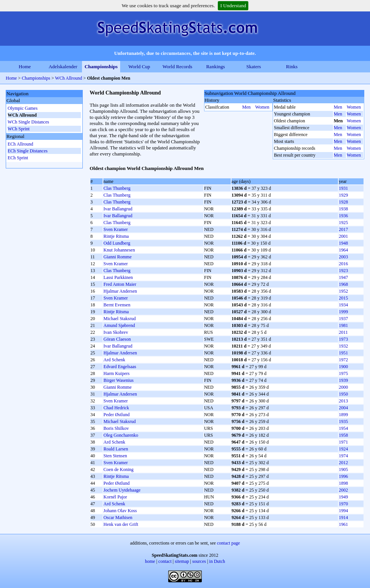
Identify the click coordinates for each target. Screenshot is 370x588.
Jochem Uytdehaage (122, 490)
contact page (228, 543)
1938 (343, 209)
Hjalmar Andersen (120, 291)
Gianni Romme (117, 257)
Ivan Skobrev (116, 332)
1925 (343, 223)
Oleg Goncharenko (121, 435)
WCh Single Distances (28, 122)
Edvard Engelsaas (120, 367)
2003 (343, 257)
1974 (343, 456)
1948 (343, 243)
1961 (343, 524)
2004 (343, 408)
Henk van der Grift (121, 524)
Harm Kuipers (116, 373)
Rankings (215, 66)
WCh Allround (69, 78)
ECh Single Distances (28, 151)
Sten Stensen (115, 456)
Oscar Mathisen (118, 518)
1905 (343, 469)
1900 (343, 367)
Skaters (254, 66)
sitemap (182, 561)
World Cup (139, 66)
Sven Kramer (116, 229)
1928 (343, 202)
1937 (343, 319)
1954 (343, 428)
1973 (343, 339)
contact (165, 561)
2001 (343, 236)
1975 (343, 373)
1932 (343, 346)
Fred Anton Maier (120, 284)
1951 (343, 353)
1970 (343, 504)
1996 (343, 476)
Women (262, 107)
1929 (343, 195)
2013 (343, 401)
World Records (177, 66)
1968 (343, 284)
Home (25, 66)
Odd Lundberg (117, 243)
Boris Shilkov (116, 428)
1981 (343, 325)
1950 (343, 394)
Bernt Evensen (117, 305)
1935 (343, 421)
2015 (343, 298)
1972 (343, 360)
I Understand (233, 6)
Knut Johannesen (119, 250)
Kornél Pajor (115, 497)
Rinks (292, 66)
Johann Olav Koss (120, 511)
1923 (343, 271)
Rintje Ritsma (116, 236)
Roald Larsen (116, 449)
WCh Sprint (19, 129)
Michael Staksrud (119, 319)
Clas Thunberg (117, 188)
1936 (343, 216)
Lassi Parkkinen (118, 277)
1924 (343, 449)
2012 (343, 463)
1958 (343, 435)
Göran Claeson (117, 339)
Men (246, 107)
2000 (343, 387)
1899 (343, 415)
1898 (343, 483)
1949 (343, 497)
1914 (343, 518)
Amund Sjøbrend (119, 325)
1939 (343, 380)
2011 (343, 332)
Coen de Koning (118, 469)
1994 (343, 511)
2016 (343, 264)
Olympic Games (23, 108)
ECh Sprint (18, 158)
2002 (343, 490)
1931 (343, 188)
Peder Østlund (116, 415)
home (150, 561)
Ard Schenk (114, 360)
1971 (343, 442)
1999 (343, 312)
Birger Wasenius (118, 380)
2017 (343, 229)
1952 (343, 291)
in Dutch (217, 561)
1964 (343, 250)
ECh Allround (20, 144)
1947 (343, 277)
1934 (343, 305)
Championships (101, 66)
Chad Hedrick (116, 408)
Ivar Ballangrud (118, 209)
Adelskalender (63, 66)
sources (199, 561)
